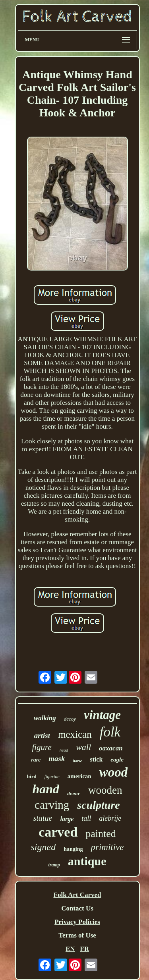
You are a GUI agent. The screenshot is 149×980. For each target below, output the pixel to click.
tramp (54, 865)
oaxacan (111, 748)
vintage (102, 715)
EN (70, 949)
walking (45, 718)
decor (74, 794)
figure (42, 747)
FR (84, 949)
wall (83, 747)
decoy (70, 719)
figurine (52, 777)
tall (86, 818)
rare (36, 760)
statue (43, 818)
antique (87, 861)
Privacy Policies (77, 922)
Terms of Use (77, 935)
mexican (75, 734)
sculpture (98, 805)
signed (44, 847)
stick (96, 759)
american (79, 776)
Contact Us (77, 908)
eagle (117, 760)
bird (32, 776)
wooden (105, 790)
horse (78, 761)
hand (46, 789)
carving (52, 805)
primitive (107, 847)
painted (101, 834)
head (64, 750)
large (67, 819)
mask (57, 759)
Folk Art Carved (77, 895)
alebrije (110, 818)
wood (114, 772)
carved (58, 832)
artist (42, 735)
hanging (73, 849)
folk (110, 732)
